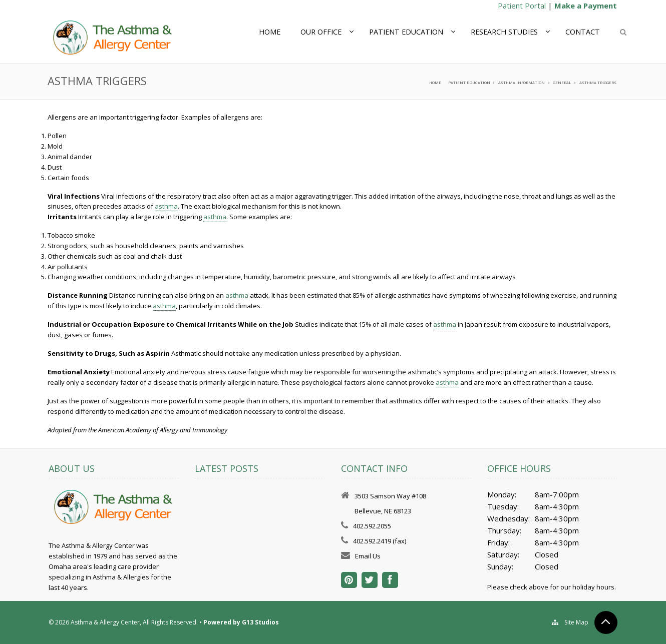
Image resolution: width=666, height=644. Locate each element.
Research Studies (504, 32)
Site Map (576, 622)
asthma (166, 206)
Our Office (321, 32)
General (562, 83)
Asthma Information (522, 83)
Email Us (368, 556)
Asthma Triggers (598, 83)
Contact (583, 32)
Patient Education (406, 32)
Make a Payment (586, 6)
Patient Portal (522, 6)
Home (270, 32)
